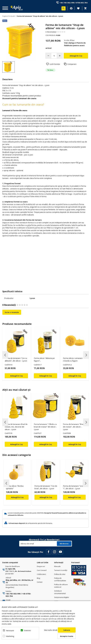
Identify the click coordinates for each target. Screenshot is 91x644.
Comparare (72, 64)
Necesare (10, 630)
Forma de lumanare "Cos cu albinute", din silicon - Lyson (16, 359)
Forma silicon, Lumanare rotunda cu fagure (73, 359)
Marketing (10, 636)
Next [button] (86, 355)
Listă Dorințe (55, 64)
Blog (38, 578)
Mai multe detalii (51, 630)
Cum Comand (42, 570)
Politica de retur (60, 574)
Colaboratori (41, 574)
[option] (21, 42)
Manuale (57, 566)
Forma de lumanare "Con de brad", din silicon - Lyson (46, 487)
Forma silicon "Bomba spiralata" (15, 487)
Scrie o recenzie (12, 312)
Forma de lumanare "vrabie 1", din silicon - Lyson (74, 487)
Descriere (7, 79)
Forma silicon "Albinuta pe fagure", (44, 359)
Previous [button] (5, 355)
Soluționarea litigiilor (62, 597)
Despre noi (41, 566)
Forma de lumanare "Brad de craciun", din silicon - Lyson (73, 427)
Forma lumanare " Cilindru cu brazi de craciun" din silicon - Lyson (45, 427)
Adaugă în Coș (17, 497)
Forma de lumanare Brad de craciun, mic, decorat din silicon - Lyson (16, 427)
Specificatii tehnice (12, 291)
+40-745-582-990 (67, 3)
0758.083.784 (82, 3)
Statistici (27, 630)
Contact (40, 582)
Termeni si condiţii (61, 570)
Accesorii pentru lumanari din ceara (19, 98)
